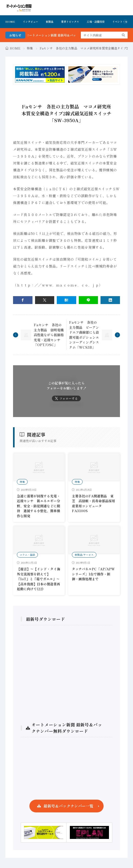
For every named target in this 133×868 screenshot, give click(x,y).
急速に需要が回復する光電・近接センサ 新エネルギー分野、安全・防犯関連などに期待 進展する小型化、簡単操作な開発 (38, 506)
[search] (124, 35)
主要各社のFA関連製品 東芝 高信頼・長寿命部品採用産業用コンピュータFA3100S (93, 504)
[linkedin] (110, 300)
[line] (88, 300)
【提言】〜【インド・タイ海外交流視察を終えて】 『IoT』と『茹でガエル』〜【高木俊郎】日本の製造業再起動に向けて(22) (38, 579)
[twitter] (45, 300)
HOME (10, 22)
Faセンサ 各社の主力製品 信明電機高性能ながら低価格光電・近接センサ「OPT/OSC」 (49, 335)
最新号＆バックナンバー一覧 (68, 806)
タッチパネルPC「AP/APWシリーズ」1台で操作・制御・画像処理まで (93, 574)
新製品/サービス (84, 555)
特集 (30, 48)
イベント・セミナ (123, 22)
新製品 (50, 22)
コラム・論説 (27, 555)
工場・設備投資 (96, 22)
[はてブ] (66, 300)
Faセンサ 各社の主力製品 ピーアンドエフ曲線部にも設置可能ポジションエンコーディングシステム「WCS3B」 (84, 335)
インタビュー (30, 22)
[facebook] (23, 300)
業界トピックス (70, 22)
